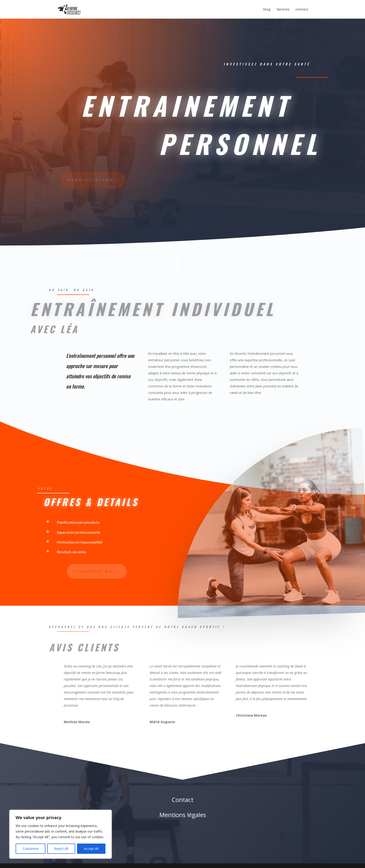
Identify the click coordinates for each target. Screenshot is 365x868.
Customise (31, 849)
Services (283, 10)
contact (302, 10)
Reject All (61, 849)
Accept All (91, 849)
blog (267, 10)
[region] (61, 834)
